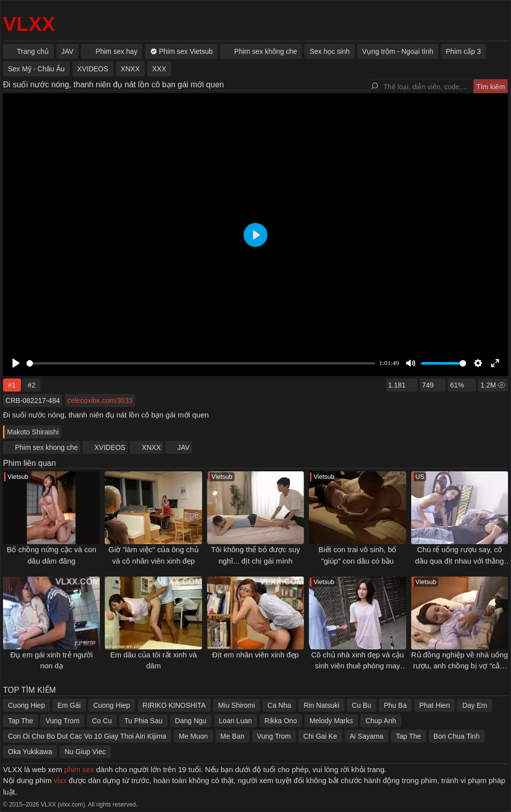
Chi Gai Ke (320, 736)
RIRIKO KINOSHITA (174, 705)
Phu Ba (395, 705)
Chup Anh (381, 721)
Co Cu (102, 721)
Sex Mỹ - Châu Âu (36, 69)
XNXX (151, 447)
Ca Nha (279, 705)
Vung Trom (62, 721)
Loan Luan (236, 721)
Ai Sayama (367, 736)
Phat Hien (434, 705)
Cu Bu (362, 705)
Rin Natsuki (321, 705)
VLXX (29, 24)
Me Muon (193, 736)
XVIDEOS (110, 447)
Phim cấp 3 (463, 51)
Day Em (475, 705)
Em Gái (69, 705)
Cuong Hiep (26, 705)
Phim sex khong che (46, 447)
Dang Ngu (191, 721)
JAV (183, 447)
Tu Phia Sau (143, 721)
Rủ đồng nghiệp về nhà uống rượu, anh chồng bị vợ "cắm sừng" (460, 666)
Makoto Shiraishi (33, 432)
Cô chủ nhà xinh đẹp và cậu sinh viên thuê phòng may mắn (357, 666)
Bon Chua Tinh (457, 736)
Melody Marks (331, 721)
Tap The (20, 721)
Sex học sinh (329, 51)
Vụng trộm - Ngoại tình (398, 51)
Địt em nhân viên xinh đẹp (255, 655)
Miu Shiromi (237, 705)
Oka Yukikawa (30, 752)
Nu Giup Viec (85, 752)
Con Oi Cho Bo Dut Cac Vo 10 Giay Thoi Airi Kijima (87, 736)
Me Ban (233, 736)
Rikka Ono (281, 721)
